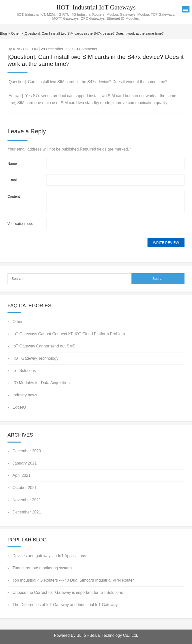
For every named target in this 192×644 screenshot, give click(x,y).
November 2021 (27, 500)
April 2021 (21, 475)
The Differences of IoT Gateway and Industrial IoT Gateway (66, 605)
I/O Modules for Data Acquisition (41, 383)
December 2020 (27, 451)
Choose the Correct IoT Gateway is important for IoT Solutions (68, 592)
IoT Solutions (24, 371)
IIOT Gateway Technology (35, 358)
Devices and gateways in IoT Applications (49, 556)
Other (15, 33)
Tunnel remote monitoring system (42, 568)
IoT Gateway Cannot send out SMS (44, 346)
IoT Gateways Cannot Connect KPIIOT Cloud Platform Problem (69, 334)
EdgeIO (19, 407)
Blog (3, 33)
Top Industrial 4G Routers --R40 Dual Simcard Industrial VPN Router (73, 580)
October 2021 (25, 488)
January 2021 (25, 463)
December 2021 (27, 512)
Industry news (25, 395)
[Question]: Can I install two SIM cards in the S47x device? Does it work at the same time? (94, 33)
